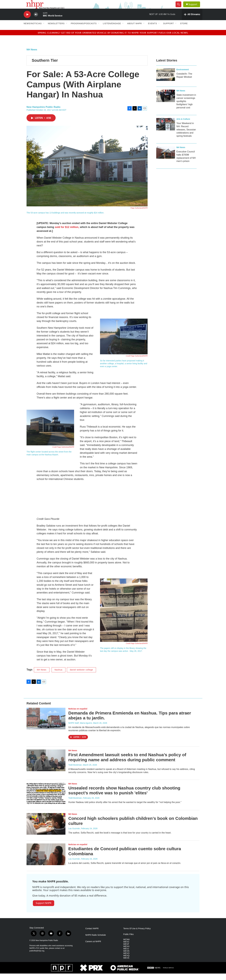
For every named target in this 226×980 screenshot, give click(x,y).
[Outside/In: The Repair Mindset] (166, 81)
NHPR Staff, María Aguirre (80, 729)
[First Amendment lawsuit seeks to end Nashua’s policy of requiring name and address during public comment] (46, 767)
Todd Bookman (75, 771)
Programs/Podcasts (84, 30)
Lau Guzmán (74, 835)
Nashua (59, 676)
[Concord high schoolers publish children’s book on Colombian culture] (46, 830)
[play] (27, 21)
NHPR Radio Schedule (96, 942)
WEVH (126, 953)
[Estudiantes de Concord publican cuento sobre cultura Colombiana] (46, 861)
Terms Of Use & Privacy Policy (137, 935)
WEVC (126, 948)
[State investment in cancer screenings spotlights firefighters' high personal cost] (166, 102)
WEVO (126, 960)
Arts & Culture (183, 125)
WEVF (126, 951)
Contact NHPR (92, 935)
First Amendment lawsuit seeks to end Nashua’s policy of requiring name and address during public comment (127, 764)
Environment (183, 76)
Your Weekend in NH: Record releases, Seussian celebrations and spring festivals (186, 136)
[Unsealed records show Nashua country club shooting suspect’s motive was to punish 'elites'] (46, 800)
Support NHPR (44, 909)
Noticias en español (78, 715)
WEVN (126, 957)
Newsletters (56, 30)
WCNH (126, 946)
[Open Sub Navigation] (44, 30)
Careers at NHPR (93, 948)
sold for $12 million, (67, 234)
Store (184, 30)
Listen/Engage (112, 30)
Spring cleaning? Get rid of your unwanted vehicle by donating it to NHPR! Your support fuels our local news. (113, 39)
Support (195, 8)
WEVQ (126, 962)
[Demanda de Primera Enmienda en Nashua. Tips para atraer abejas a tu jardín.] (46, 725)
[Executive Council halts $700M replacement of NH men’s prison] (166, 159)
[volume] (36, 21)
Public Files (128, 941)
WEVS (126, 964)
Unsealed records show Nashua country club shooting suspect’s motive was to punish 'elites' (124, 797)
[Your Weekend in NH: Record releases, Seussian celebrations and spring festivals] (166, 131)
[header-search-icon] (180, 8)
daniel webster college (82, 676)
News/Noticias (33, 30)
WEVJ (126, 955)
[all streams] (192, 21)
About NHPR (134, 30)
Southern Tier (45, 67)
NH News (32, 56)
